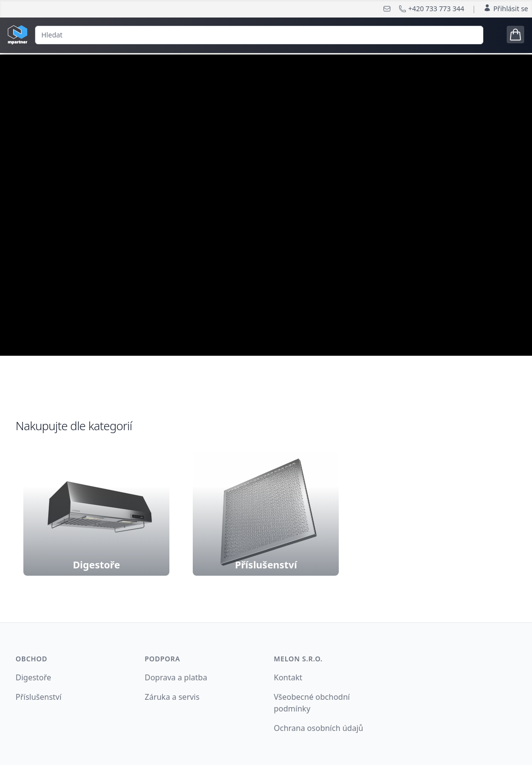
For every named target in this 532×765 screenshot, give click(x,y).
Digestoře (33, 677)
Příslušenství (38, 697)
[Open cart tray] (515, 35)
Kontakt (288, 677)
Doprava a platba (176, 677)
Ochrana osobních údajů (319, 728)
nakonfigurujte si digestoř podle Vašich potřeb (266, 240)
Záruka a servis (172, 697)
